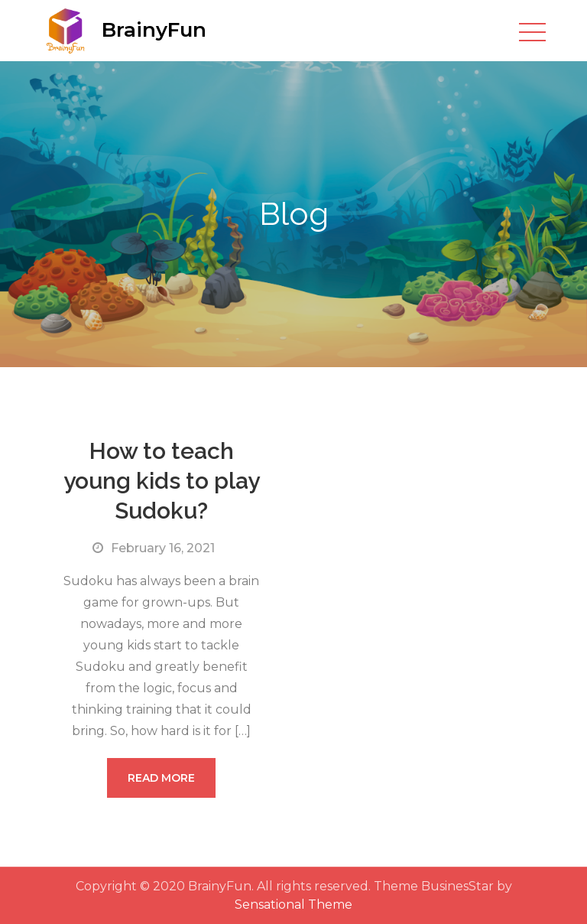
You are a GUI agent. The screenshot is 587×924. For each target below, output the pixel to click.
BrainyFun (154, 30)
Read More (161, 778)
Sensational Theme (293, 904)
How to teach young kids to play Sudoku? (162, 481)
